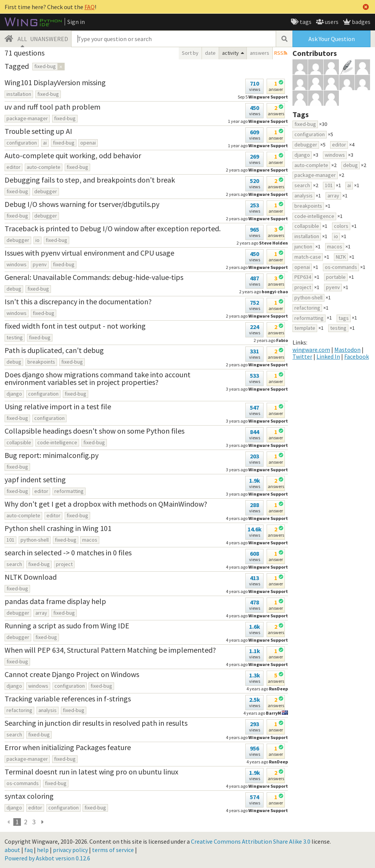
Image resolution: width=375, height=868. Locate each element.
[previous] (9, 822)
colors (341, 226)
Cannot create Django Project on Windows (72, 674)
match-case (308, 257)
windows (17, 264)
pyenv (40, 264)
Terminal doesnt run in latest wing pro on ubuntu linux (91, 772)
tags (305, 22)
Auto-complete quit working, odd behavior (73, 155)
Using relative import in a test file (58, 406)
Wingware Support (268, 389)
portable (336, 277)
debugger (46, 191)
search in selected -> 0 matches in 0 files (68, 552)
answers (260, 53)
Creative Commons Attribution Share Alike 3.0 (251, 841)
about (12, 850)
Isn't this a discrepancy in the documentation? (78, 301)
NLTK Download (31, 577)
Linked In (328, 356)
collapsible (19, 442)
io (37, 240)
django (14, 394)
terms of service (113, 850)
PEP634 (303, 277)
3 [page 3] (34, 822)
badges (361, 22)
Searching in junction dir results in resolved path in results (96, 723)
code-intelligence (57, 442)
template (305, 328)
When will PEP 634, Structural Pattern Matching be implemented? (110, 650)
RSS (279, 53)
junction (303, 246)
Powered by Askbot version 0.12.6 (47, 858)
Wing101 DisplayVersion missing (55, 82)
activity (230, 53)
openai (88, 143)
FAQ (90, 7)
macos (90, 540)
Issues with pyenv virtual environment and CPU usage (89, 253)
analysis (48, 710)
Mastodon (347, 350)
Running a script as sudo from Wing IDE (67, 626)
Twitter (302, 356)
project (64, 564)
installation (19, 94)
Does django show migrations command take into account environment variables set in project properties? (98, 378)
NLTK (341, 257)
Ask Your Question (332, 39)
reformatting (69, 491)
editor (14, 167)
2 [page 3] (26, 822)
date (210, 53)
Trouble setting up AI (38, 131)
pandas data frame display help (55, 601)
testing (15, 337)
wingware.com (311, 350)
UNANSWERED (49, 39)
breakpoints (41, 362)
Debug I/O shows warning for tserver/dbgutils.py (82, 204)
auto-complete (44, 167)
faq (29, 850)
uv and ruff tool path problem (52, 107)
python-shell (35, 540)
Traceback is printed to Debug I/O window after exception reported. (113, 228)
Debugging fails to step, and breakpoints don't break (90, 180)
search (14, 564)
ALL (22, 39)
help (43, 850)
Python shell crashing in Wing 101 (58, 528)
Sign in (76, 22)
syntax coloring (29, 796)
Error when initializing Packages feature (68, 747)
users (331, 22)
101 (10, 540)
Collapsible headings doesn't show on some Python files (95, 431)
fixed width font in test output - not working (75, 326)
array (41, 613)
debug (14, 289)
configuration (22, 143)
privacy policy (70, 850)
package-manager (27, 118)
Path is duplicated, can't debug (54, 350)
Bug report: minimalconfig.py (52, 455)
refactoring (19, 710)
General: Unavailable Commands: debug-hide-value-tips (94, 277)
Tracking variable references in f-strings (68, 699)
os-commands (23, 783)
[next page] (42, 822)
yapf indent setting (35, 479)
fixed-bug (48, 94)
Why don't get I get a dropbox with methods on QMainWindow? (106, 504)
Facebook (357, 356)
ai (45, 143)
